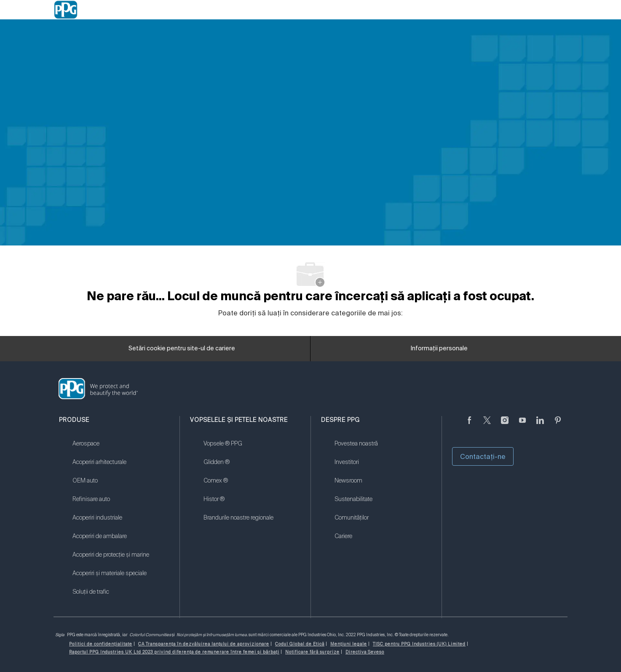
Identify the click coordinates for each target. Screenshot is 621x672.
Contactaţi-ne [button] (483, 456)
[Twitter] (487, 425)
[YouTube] (522, 425)
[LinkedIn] (540, 425)
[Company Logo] (66, 10)
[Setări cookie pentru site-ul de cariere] (182, 351)
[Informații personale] (439, 351)
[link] (121, 449)
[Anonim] (469, 425)
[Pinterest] (558, 425)
